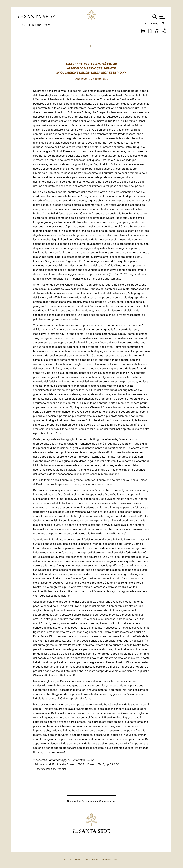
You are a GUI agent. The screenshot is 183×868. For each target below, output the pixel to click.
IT (91, 46)
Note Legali (76, 859)
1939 (47, 25)
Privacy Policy (110, 859)
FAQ (65, 859)
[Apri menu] (162, 17)
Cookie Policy (92, 859)
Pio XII (23, 25)
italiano (152, 25)
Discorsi (36, 25)
